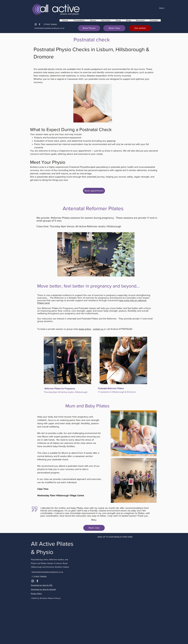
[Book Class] (114, 28)
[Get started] (140, 28)
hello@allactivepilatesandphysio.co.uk (49, 28)
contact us (98, 329)
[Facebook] (40, 24)
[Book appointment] (94, 191)
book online (85, 329)
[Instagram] (36, 24)
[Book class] (94, 528)
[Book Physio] (89, 28)
